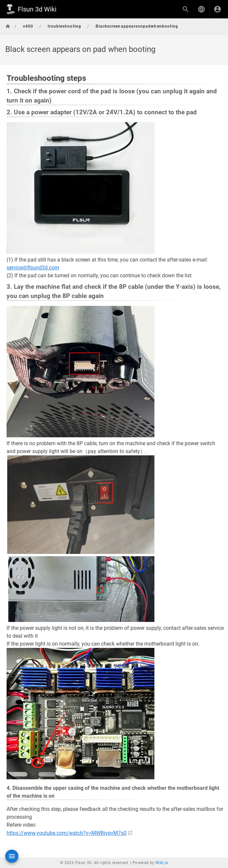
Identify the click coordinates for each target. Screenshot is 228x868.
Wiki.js (162, 863)
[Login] (217, 9)
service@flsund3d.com (33, 268)
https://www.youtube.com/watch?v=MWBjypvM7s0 (67, 833)
